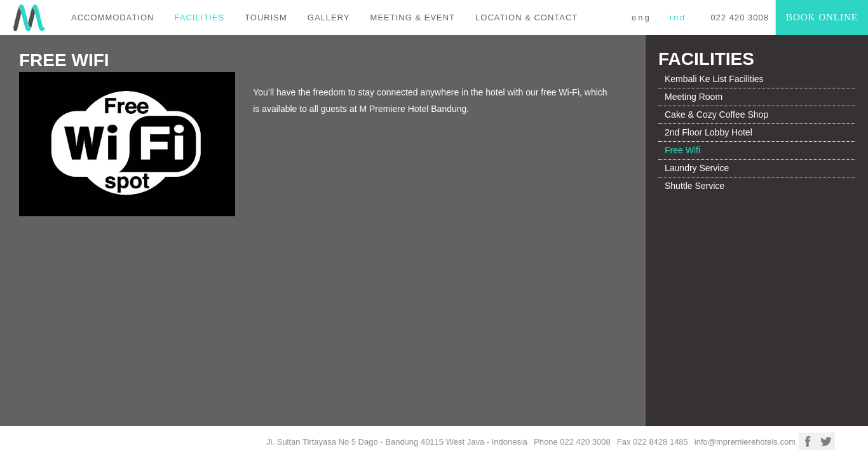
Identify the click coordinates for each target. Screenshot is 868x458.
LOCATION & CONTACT (526, 17)
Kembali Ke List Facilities (714, 79)
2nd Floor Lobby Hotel (709, 132)
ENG (641, 17)
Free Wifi (682, 150)
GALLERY (329, 17)
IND (678, 17)
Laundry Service (697, 168)
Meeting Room (694, 97)
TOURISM (266, 17)
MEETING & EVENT (413, 17)
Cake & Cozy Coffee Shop (716, 114)
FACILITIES (199, 17)
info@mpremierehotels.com (745, 442)
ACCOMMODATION (112, 17)
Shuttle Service (695, 186)
